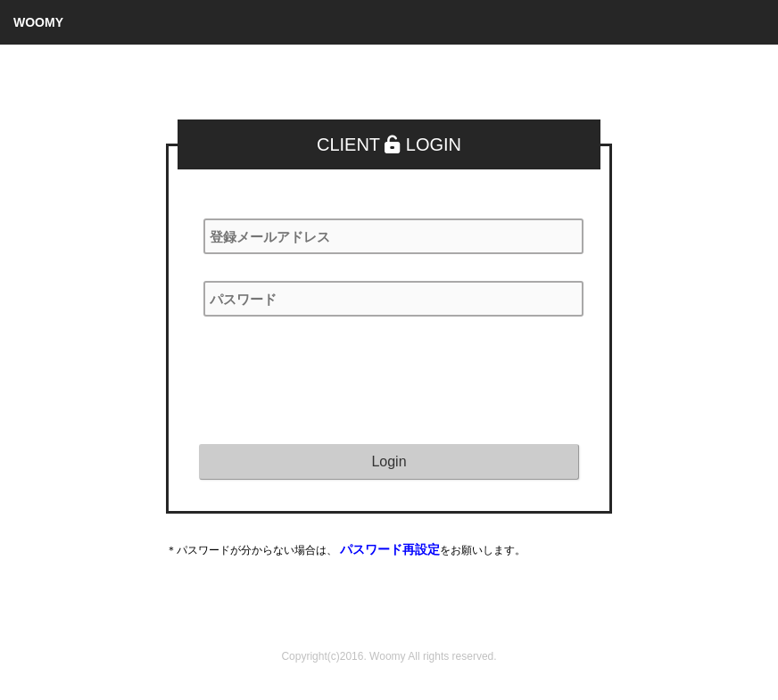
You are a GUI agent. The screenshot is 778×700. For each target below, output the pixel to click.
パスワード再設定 (390, 549)
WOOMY (38, 22)
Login (389, 461)
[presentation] (335, 378)
